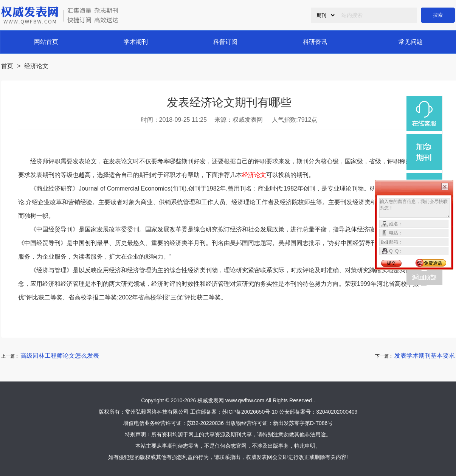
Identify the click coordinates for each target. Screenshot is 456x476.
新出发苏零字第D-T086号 (303, 423)
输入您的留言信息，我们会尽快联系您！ (415, 208)
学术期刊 (136, 42)
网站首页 (46, 42)
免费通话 (433, 263)
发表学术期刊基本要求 (425, 356)
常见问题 (411, 42)
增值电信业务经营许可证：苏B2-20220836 (174, 423)
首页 (7, 66)
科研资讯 (315, 42)
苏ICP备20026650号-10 (250, 412)
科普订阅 (225, 42)
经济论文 (36, 66)
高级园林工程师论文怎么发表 (60, 356)
